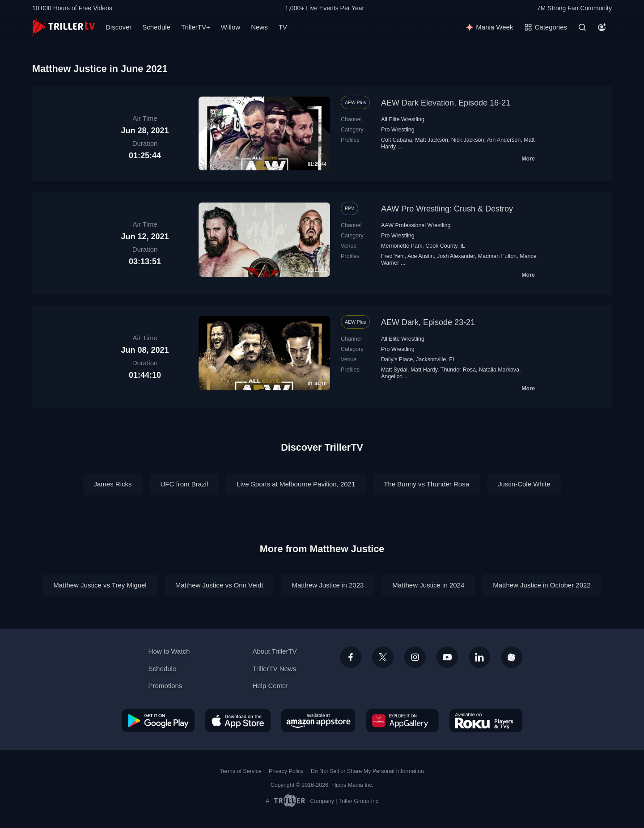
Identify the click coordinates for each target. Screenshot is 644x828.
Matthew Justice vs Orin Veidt (219, 585)
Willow (231, 27)
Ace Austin (421, 256)
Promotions (165, 686)
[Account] (602, 27)
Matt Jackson (432, 140)
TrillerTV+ (196, 27)
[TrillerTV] (64, 27)
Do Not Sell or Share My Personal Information (367, 771)
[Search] (582, 27)
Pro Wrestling (398, 130)
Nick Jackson (468, 140)
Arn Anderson (504, 140)
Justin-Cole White (524, 484)
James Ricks (112, 484)
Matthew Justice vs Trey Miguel (100, 585)
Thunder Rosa (458, 370)
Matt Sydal (394, 370)
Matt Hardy (424, 370)
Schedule (156, 27)
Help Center (270, 686)
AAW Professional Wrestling (416, 225)
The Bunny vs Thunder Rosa (426, 484)
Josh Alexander (456, 256)
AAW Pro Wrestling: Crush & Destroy (447, 209)
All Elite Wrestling (403, 119)
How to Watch (169, 651)
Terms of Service (241, 771)
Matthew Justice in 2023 (328, 585)
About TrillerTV (274, 651)
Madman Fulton (498, 256)
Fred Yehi (393, 256)
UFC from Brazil (184, 484)
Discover (119, 27)
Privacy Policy (286, 771)
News (259, 27)
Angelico (392, 376)
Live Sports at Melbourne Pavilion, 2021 (296, 484)
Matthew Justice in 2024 (428, 585)
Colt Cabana (396, 140)
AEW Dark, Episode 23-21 (428, 322)
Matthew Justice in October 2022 (542, 585)
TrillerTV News (274, 669)
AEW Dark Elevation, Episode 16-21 (446, 103)
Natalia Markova (499, 370)
